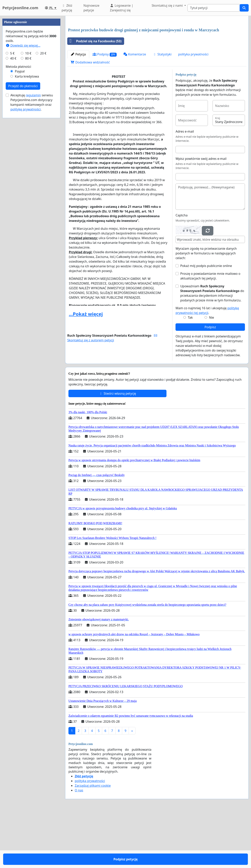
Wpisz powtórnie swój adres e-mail (201, 213)
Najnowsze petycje (91, 8)
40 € (13, 176)
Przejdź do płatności (23, 203)
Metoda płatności (18, 184)
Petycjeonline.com (20, 8)
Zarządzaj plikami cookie (93, 840)
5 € (12, 171)
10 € (28, 171)
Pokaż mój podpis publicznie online (206, 321)
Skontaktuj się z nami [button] (168, 5)
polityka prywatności (193, 109)
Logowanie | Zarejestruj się (121, 8)
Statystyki (162, 109)
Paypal (20, 189)
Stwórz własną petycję (117, 448)
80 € (28, 176)
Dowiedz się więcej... (23, 163)
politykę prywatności (25, 227)
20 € (43, 171)
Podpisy (105, 109)
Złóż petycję (67, 8)
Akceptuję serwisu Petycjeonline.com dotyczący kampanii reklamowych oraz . (32, 220)
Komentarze (135, 109)
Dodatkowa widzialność (90, 117)
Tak (190, 372)
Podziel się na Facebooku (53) (95, 96)
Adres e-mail (185, 186)
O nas (79, 845)
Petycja (78, 109)
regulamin (33, 213)
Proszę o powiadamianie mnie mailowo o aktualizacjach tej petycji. (210, 331)
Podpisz (210, 382)
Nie (211, 372)
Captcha (181, 270)
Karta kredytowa (27, 194)
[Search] (214, 8)
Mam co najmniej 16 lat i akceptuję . (207, 365)
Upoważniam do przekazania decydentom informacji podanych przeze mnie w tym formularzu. (212, 348)
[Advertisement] (157, 50)
